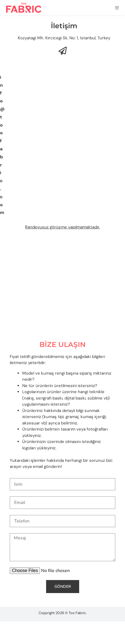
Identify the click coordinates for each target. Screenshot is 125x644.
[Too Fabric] (62, 286)
